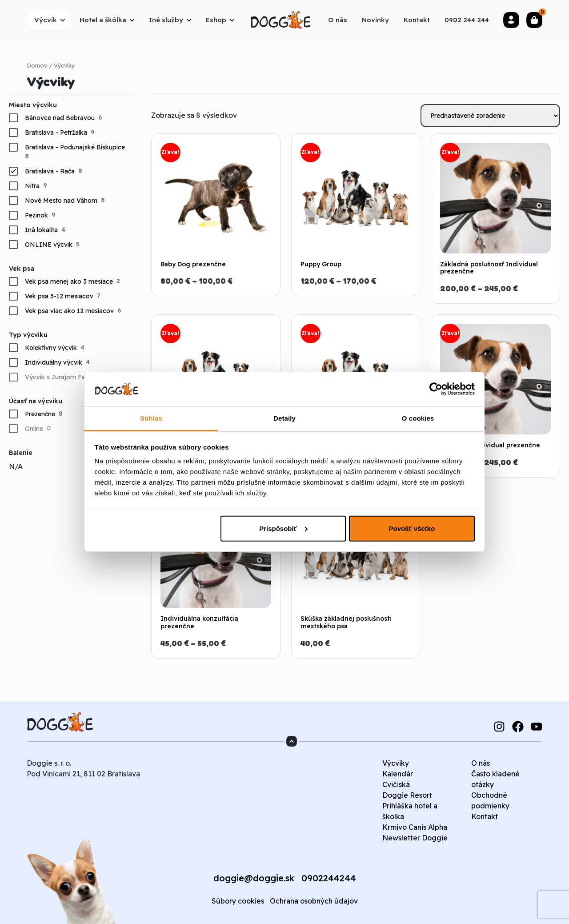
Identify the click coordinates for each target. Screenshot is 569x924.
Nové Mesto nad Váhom (61, 201)
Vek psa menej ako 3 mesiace (69, 281)
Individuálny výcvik (54, 362)
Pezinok (36, 215)
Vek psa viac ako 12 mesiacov (69, 311)
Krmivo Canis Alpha (415, 827)
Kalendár (398, 774)
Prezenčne (40, 414)
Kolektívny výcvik (51, 348)
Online (34, 429)
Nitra (32, 186)
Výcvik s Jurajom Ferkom (63, 377)
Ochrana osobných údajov (314, 901)
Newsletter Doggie (415, 838)
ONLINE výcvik (49, 245)
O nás (481, 763)
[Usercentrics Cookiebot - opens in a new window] (436, 389)
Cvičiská (396, 784)
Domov (37, 65)
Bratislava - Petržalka (56, 133)
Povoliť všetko (412, 528)
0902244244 (329, 878)
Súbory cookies (238, 901)
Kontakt (485, 816)
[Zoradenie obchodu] (490, 116)
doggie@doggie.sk (254, 878)
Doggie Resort (407, 795)
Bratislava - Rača (50, 171)
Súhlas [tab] (151, 418)
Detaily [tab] (284, 418)
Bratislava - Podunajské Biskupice (75, 147)
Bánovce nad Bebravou (60, 118)
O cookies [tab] (418, 418)
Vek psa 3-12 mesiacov (59, 296)
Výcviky (396, 763)
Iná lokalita (41, 230)
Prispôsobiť (283, 528)
